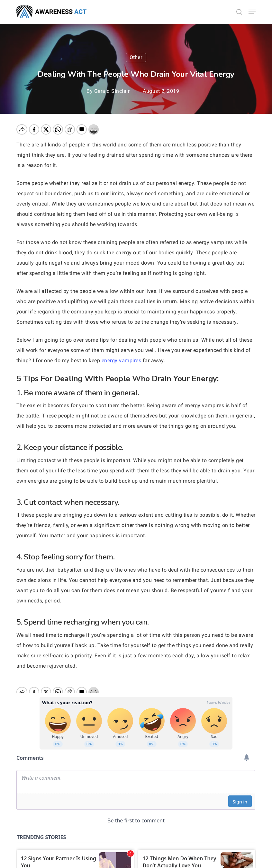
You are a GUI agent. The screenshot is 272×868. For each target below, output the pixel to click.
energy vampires (122, 360)
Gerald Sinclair (112, 91)
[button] (252, 12)
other (136, 57)
